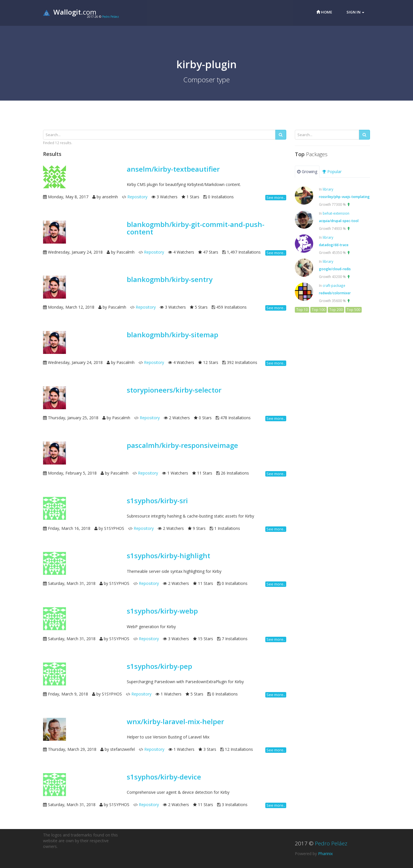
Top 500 (353, 310)
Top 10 (302, 310)
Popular (332, 172)
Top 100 (318, 310)
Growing (307, 172)
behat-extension (336, 213)
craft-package (334, 285)
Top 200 (336, 310)
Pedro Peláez (111, 17)
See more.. (276, 198)
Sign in (355, 12)
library (328, 189)
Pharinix (325, 854)
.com (70, 12)
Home (324, 12)
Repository (137, 197)
